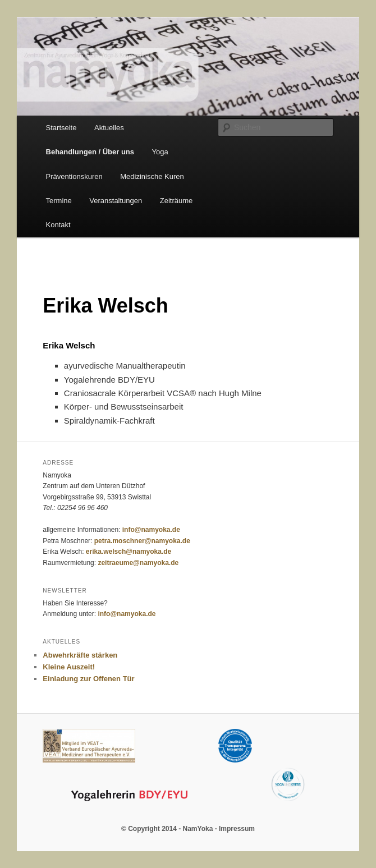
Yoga (160, 152)
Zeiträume (176, 201)
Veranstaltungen (116, 201)
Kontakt (58, 225)
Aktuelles (109, 128)
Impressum (237, 829)
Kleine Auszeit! (69, 667)
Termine (59, 201)
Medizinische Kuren (152, 176)
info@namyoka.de (151, 530)
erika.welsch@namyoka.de (129, 552)
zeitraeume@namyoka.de (138, 563)
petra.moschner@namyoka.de (142, 541)
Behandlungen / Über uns (90, 152)
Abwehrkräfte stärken (80, 655)
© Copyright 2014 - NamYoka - (170, 829)
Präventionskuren (74, 176)
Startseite (61, 128)
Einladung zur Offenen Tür (88, 679)
